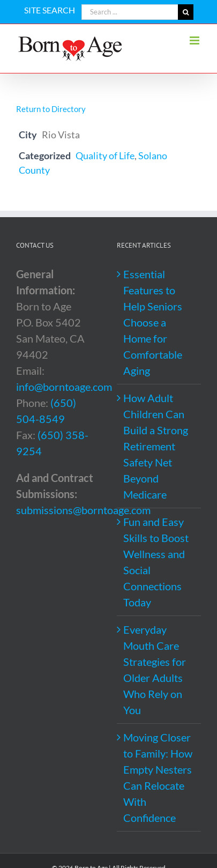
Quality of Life (105, 155)
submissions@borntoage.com (83, 510)
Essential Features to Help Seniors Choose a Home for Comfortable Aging (153, 322)
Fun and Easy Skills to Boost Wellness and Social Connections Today (156, 562)
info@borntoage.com (64, 387)
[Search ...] (130, 12)
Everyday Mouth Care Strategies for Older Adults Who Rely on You (155, 670)
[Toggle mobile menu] (195, 40)
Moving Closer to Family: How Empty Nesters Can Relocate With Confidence (158, 777)
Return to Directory (51, 109)
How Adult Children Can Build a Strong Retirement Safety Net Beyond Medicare (156, 446)
